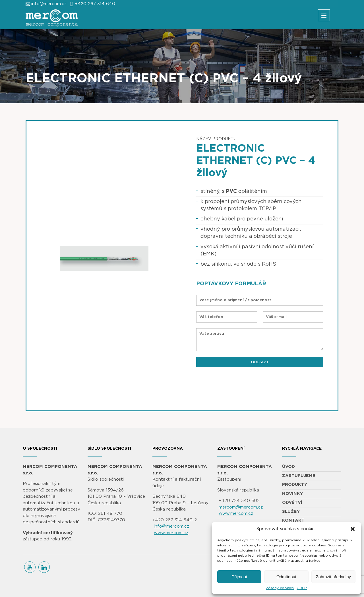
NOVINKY (292, 494)
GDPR (302, 588)
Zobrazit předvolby (333, 577)
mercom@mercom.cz (241, 507)
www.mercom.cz (171, 533)
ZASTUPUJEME (299, 476)
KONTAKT (293, 520)
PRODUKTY (295, 485)
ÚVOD (288, 467)
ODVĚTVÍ (292, 502)
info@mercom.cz (49, 4)
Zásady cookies (280, 588)
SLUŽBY (291, 512)
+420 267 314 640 (95, 4)
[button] (353, 529)
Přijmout (239, 577)
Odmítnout (286, 577)
